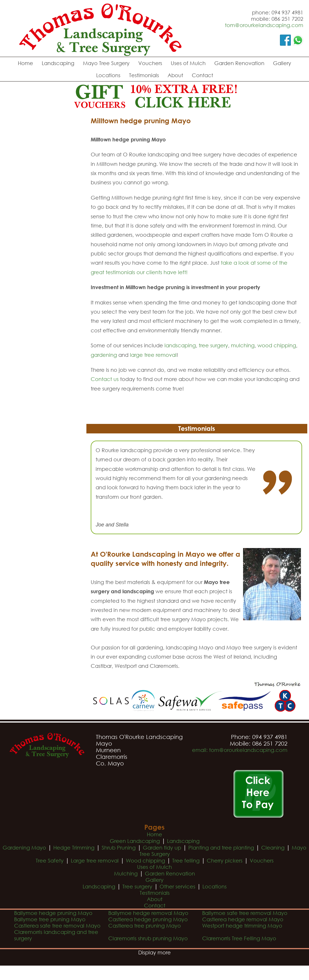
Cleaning (273, 848)
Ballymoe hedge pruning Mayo (53, 913)
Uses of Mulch (188, 63)
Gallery (282, 63)
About (175, 75)
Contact (202, 75)
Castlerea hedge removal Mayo (243, 919)
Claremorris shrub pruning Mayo (148, 938)
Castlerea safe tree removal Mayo (57, 926)
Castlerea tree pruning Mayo (145, 926)
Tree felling (186, 860)
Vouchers (150, 63)
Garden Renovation (239, 63)
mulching (243, 345)
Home (25, 63)
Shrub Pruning (119, 848)
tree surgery (213, 345)
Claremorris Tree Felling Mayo (239, 938)
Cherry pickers (225, 860)
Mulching (126, 873)
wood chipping (277, 345)
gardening (104, 355)
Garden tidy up (162, 848)
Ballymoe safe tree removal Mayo (245, 913)
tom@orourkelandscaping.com (264, 25)
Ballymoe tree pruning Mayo (50, 919)
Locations (108, 75)
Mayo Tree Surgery (106, 63)
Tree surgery (137, 886)
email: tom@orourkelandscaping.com (240, 750)
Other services (177, 886)
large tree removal (153, 355)
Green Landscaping (135, 841)
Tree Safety (50, 860)
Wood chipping (145, 860)
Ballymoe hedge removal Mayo (148, 913)
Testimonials (144, 75)
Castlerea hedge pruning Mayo (148, 919)
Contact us (105, 379)
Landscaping (58, 63)
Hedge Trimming (74, 848)
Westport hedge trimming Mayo (242, 926)
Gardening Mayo (24, 848)
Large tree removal (95, 860)
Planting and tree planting (221, 848)
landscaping (180, 345)
